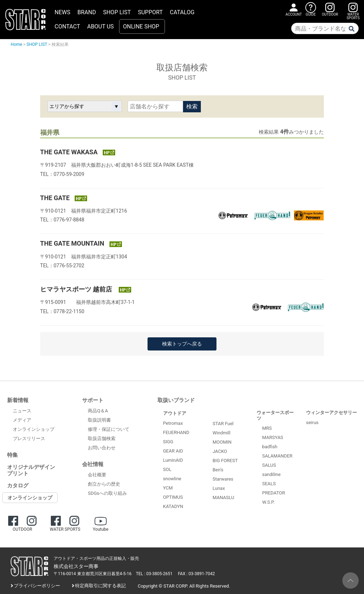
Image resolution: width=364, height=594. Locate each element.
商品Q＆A (98, 411)
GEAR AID (173, 451)
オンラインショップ (34, 429)
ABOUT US (100, 26)
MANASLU (223, 497)
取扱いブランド (176, 400)
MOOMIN (222, 442)
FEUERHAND (176, 432)
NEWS (63, 12)
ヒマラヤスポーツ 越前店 (78, 289)
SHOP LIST (117, 12)
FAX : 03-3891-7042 (197, 574)
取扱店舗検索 (102, 438)
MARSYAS (273, 437)
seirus (312, 422)
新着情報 (18, 400)
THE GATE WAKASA (70, 152)
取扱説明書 (99, 420)
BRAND (87, 12)
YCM (168, 488)
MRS (267, 428)
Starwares (223, 479)
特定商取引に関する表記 (100, 586)
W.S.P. (269, 502)
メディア (22, 420)
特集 (12, 455)
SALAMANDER (277, 456)
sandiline (272, 474)
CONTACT (68, 26)
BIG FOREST (225, 461)
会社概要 (97, 475)
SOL (167, 469)
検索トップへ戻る (182, 344)
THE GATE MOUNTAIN (73, 243)
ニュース (22, 411)
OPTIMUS (173, 497)
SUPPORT (150, 12)
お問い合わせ (102, 448)
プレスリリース (29, 438)
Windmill (221, 433)
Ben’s (218, 470)
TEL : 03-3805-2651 (154, 574)
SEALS (269, 484)
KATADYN (173, 506)
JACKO (220, 451)
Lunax (219, 488)
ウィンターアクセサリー (331, 413)
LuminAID (173, 460)
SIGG (168, 442)
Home (16, 44)
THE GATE (56, 198)
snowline (172, 479)
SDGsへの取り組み (107, 493)
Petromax (173, 423)
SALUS (269, 465)
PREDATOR (274, 493)
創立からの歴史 (104, 484)
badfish (270, 447)
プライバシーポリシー (37, 586)
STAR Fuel (223, 424)
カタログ (18, 486)
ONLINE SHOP (141, 26)
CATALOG (182, 12)
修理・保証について (109, 429)
